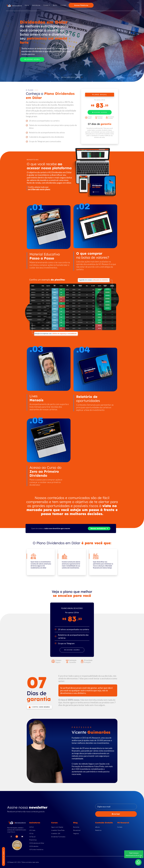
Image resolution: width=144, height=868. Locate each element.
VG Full (31, 827)
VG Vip (31, 833)
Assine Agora (32, 59)
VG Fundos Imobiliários (36, 849)
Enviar (116, 814)
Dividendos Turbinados (58, 837)
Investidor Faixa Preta (58, 830)
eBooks (97, 827)
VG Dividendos (34, 846)
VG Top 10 (32, 837)
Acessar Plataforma (81, 5)
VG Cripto (32, 830)
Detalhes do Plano (72, 77)
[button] (47, 6)
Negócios (76, 833)
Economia (76, 827)
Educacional (77, 830)
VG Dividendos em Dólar (37, 843)
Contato (120, 827)
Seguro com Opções (57, 827)
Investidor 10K (56, 833)
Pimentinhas (33, 840)
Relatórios (98, 830)
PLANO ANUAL (100, 95)
